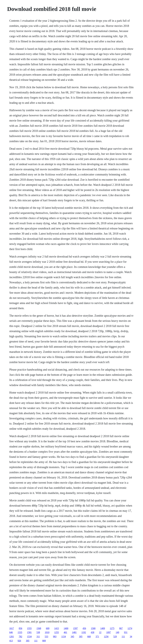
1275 (112, 628)
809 (44, 641)
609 (48, 628)
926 (19, 641)
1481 (74, 632)
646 (11, 632)
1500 (93, 628)
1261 (12, 636)
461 (65, 632)
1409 (103, 628)
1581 (29, 632)
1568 (39, 628)
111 (123, 636)
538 (38, 632)
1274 (130, 628)
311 (38, 636)
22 (100, 632)
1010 (47, 632)
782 (20, 636)
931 (126, 632)
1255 (57, 632)
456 (84, 628)
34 (131, 636)
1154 (63, 636)
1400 (66, 628)
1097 (109, 632)
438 (92, 632)
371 (97, 636)
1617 (12, 628)
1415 (57, 628)
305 (81, 636)
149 (117, 632)
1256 (106, 636)
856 (20, 628)
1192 (84, 632)
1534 (29, 636)
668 (89, 636)
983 (55, 636)
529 (115, 636)
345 (72, 636)
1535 (20, 632)
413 (11, 641)
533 (46, 636)
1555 (29, 628)
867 (121, 628)
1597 (75, 628)
